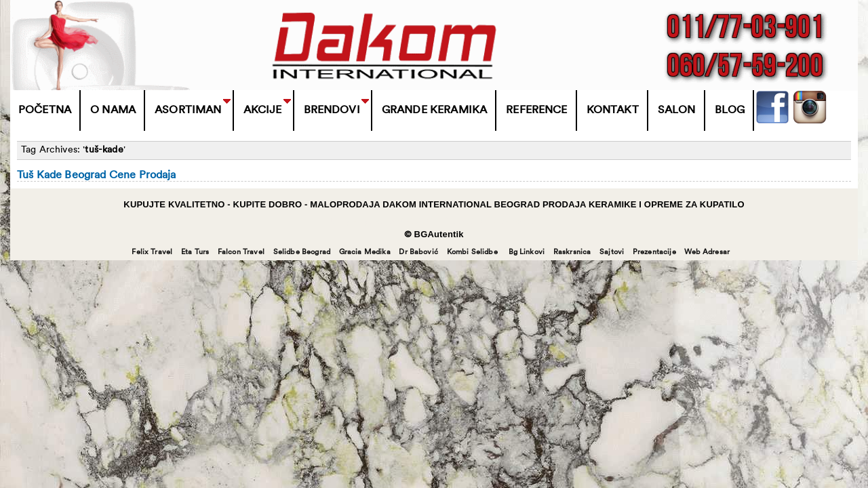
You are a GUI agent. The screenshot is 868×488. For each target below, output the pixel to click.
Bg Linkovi (527, 252)
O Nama (113, 110)
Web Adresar (707, 252)
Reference (536, 110)
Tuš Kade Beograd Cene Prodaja (97, 176)
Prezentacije (654, 252)
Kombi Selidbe (472, 252)
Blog (730, 110)
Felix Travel (152, 252)
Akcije (263, 110)
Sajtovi (612, 252)
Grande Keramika (434, 110)
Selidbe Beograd (302, 252)
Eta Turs (195, 252)
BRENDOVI (332, 110)
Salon (677, 110)
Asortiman (188, 110)
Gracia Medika (365, 252)
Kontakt (613, 110)
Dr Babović (418, 252)
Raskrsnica (572, 252)
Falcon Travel (241, 252)
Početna (45, 110)
